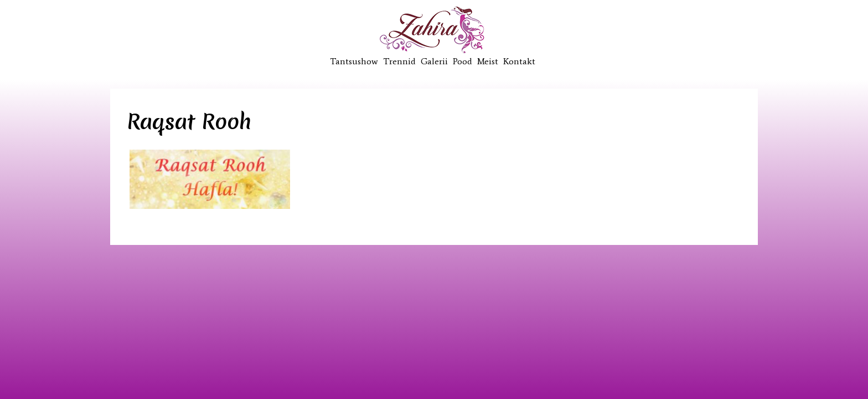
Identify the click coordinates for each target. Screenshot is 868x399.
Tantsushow (354, 61)
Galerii (434, 61)
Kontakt (519, 61)
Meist (488, 61)
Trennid (399, 61)
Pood (463, 61)
